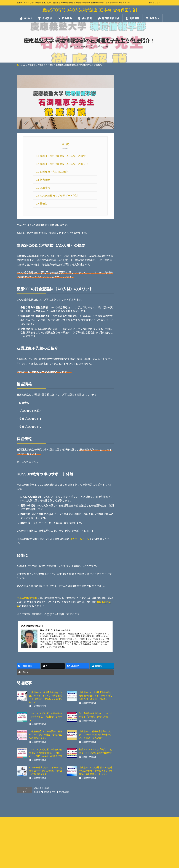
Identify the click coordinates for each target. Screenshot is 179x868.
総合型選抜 (64, 792)
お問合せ (127, 178)
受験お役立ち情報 (41, 788)
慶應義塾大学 (50, 792)
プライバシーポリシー (29, 836)
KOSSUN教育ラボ (27, 598)
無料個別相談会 (131, 170)
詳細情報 (43, 188)
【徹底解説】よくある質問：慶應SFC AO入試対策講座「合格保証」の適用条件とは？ (46, 735)
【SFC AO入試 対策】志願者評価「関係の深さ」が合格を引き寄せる (46, 717)
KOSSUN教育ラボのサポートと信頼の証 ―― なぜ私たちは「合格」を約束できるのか (46, 771)
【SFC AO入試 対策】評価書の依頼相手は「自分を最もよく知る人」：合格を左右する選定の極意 (46, 753)
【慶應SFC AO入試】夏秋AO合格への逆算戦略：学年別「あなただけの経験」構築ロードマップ (96, 771)
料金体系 (127, 155)
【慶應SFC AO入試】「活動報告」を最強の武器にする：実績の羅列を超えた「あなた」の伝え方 (96, 696)
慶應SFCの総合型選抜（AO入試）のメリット (63, 164)
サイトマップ (155, 3)
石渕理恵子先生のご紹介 (52, 172)
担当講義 (43, 180)
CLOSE (65, 148)
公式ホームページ (80, 539)
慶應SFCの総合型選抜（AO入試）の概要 (61, 156)
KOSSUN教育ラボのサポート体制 (57, 195)
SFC (38, 792)
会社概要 (127, 163)
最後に (41, 203)
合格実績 (127, 147)
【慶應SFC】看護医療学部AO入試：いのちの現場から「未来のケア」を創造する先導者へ (96, 735)
